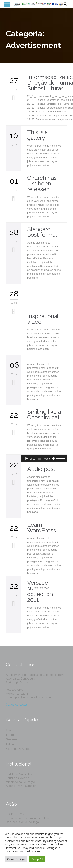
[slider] (40, 459)
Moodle (11, 735)
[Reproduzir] (26, 459)
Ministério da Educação (20, 782)
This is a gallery (37, 135)
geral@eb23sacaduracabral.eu (33, 697)
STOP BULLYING (16, 814)
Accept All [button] (37, 859)
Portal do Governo (18, 778)
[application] (44, 459)
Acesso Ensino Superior (21, 786)
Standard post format (42, 232)
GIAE (9, 730)
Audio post (41, 469)
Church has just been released (42, 184)
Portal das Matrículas (19, 774)
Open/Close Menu (7, 4)
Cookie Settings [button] (16, 859)
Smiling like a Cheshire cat (44, 415)
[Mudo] (53, 459)
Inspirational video (43, 319)
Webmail (12, 739)
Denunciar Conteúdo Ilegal (23, 822)
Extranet (11, 744)
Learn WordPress (42, 528)
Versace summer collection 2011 (40, 591)
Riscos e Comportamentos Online (27, 818)
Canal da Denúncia (18, 749)
